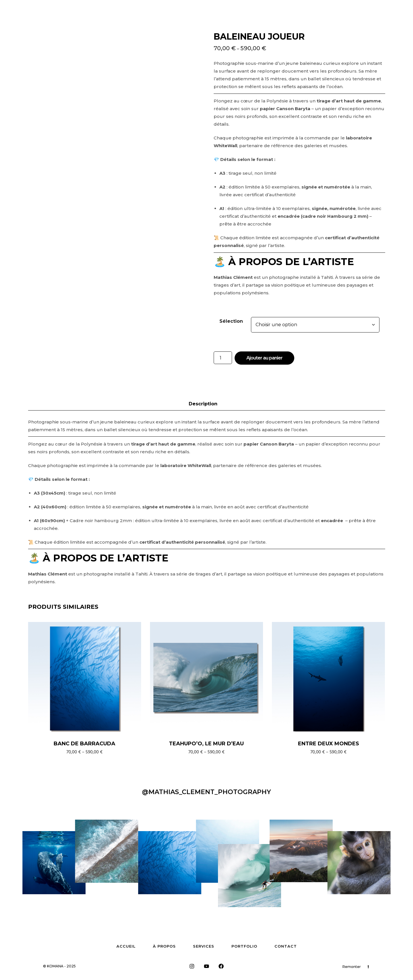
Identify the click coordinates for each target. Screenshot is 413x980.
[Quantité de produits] (223, 358)
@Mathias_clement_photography (206, 792)
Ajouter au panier (264, 358)
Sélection (231, 321)
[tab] (207, 404)
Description (203, 404)
